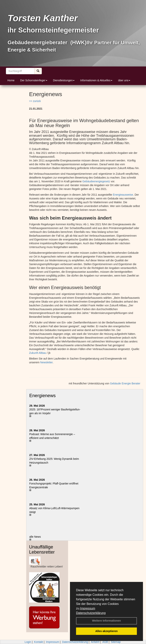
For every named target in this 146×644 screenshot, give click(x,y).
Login (28, 642)
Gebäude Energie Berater (125, 383)
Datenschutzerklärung (91, 613)
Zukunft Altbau (38, 353)
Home (11, 80)
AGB (105, 642)
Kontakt (38, 642)
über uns (124, 80)
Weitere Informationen (106, 621)
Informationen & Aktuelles (96, 80)
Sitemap (116, 642)
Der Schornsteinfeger (34, 80)
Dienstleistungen (64, 80)
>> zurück (35, 101)
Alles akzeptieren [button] (106, 631)
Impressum (88, 608)
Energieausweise (123, 195)
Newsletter (46, 362)
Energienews (42, 395)
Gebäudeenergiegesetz (96, 181)
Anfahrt (95, 642)
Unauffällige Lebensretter (42, 549)
